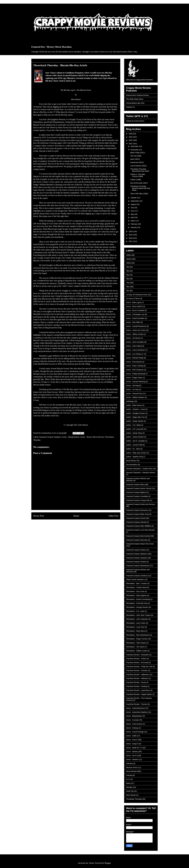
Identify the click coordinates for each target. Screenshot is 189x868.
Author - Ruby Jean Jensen (136, 453)
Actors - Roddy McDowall (136, 374)
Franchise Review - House (136, 682)
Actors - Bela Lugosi (134, 302)
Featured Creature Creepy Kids (138, 500)
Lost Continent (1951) (138, 166)
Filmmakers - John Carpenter (137, 619)
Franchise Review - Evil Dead (137, 663)
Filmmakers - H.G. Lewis (135, 611)
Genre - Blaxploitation (71, 437)
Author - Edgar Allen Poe (135, 417)
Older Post (113, 516)
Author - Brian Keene (134, 405)
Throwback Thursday (134, 799)
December (135, 146)
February (134, 224)
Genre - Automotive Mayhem (137, 712)
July (132, 208)
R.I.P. (128, 779)
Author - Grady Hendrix (135, 421)
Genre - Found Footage (135, 732)
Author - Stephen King (134, 457)
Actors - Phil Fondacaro (135, 370)
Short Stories (131, 795)
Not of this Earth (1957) (139, 183)
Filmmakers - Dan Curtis (135, 591)
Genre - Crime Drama (134, 724)
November (135, 150)
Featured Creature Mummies (137, 540)
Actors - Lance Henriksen (136, 350)
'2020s (129, 263)
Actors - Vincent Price (134, 393)
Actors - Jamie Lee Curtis (136, 330)
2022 (131, 140)
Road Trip (130, 791)
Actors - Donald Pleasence (136, 326)
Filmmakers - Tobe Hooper (136, 643)
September (135, 201)
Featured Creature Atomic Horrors (139, 488)
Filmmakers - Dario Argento (136, 595)
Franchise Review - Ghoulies (137, 671)
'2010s (129, 259)
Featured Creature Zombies (136, 576)
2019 (131, 235)
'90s (128, 291)
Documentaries (132, 465)
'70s (128, 283)
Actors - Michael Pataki (135, 358)
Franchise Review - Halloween (137, 675)
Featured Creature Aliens (135, 485)
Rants (128, 783)
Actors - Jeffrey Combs (135, 334)
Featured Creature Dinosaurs (137, 510)
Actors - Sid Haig (132, 386)
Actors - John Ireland (134, 346)
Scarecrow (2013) (137, 162)
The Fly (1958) (136, 156)
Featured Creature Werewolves (138, 566)
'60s (128, 279)
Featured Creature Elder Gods (137, 514)
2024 (131, 134)
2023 (131, 137)
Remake (129, 787)
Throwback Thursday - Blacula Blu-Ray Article (140, 170)
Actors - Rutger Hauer (134, 378)
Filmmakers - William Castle (137, 651)
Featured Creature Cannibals (137, 496)
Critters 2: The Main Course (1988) (138, 175)
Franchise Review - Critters (136, 659)
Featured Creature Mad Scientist (138, 536)
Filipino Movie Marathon (135, 580)
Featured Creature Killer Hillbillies (139, 526)
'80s (128, 287)
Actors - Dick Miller (133, 322)
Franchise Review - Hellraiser (137, 678)
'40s (128, 271)
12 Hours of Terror (133, 298)
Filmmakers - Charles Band (136, 587)
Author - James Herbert (135, 437)
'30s (128, 267)
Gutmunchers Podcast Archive (137, 95)
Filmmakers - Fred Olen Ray (137, 603)
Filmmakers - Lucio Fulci (135, 627)
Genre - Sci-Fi (131, 756)
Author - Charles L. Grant (135, 409)
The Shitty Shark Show (135, 99)
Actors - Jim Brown (133, 338)
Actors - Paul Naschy (134, 362)
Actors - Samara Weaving (136, 382)
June (133, 211)
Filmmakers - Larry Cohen (136, 623)
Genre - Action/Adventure (136, 708)
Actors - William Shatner (135, 397)
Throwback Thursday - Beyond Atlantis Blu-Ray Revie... (140, 188)
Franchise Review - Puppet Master (139, 694)
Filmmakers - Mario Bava (135, 631)
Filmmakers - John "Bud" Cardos (138, 615)
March (133, 221)
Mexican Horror (132, 767)
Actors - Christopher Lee (135, 314)
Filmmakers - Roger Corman (137, 639)
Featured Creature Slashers (137, 554)
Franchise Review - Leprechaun (138, 690)
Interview (129, 763)
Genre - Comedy (132, 720)
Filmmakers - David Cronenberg (138, 599)
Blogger (108, 863)
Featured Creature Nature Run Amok (140, 544)
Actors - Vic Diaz (132, 390)
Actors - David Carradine (135, 318)
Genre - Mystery (132, 752)
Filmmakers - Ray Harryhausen (138, 635)
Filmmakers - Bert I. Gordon (137, 583)
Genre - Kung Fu (132, 744)
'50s (128, 275)
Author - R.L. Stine (133, 449)
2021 (131, 144)
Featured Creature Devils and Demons (141, 504)
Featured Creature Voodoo (136, 562)
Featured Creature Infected (136, 522)
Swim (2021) (135, 159)
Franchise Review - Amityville (137, 655)
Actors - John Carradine (135, 342)
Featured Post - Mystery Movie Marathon (51, 47)
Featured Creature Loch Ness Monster (140, 530)
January (134, 227)
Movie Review (98, 437)
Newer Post (39, 516)
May (132, 214)
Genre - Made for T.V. (134, 748)
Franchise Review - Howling (137, 686)
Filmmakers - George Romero (137, 607)
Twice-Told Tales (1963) (139, 194)
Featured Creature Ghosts (136, 518)
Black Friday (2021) (138, 153)
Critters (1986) (136, 180)
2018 (131, 238)
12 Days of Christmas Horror (137, 295)
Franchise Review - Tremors (137, 704)
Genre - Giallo (131, 736)
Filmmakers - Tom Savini (135, 647)
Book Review (131, 461)
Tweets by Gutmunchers (135, 121)
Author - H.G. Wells (133, 425)
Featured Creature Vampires (50, 437)
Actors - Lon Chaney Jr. (135, 354)
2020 (131, 231)
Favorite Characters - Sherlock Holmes (141, 473)
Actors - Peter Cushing (135, 366)
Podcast (129, 775)
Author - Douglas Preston (136, 413)
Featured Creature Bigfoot (136, 492)
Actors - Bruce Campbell (135, 310)
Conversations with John (135, 103)
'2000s (129, 255)
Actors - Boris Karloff (134, 306)
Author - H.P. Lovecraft (135, 429)
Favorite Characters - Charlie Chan (139, 469)
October (134, 198)
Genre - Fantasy (132, 728)
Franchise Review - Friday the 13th (139, 667)
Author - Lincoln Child (134, 445)
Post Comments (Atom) (81, 525)
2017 (131, 241)
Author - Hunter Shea (134, 433)
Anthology (130, 401)
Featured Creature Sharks (136, 550)
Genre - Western (132, 759)
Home (76, 516)
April (133, 217)
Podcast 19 (130, 107)
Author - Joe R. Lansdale (135, 441)
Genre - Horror (86, 437)
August (133, 204)
